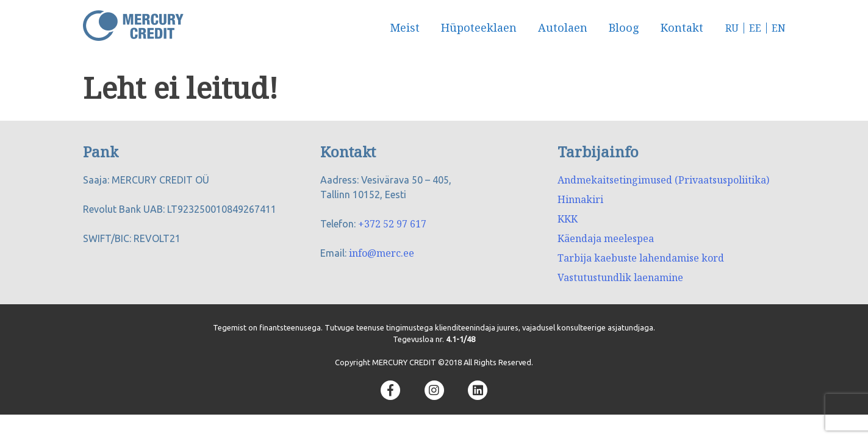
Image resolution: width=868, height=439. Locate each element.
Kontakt (682, 27)
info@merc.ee (382, 253)
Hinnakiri (580, 199)
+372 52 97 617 (392, 224)
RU (732, 28)
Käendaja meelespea (606, 238)
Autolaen (563, 27)
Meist (405, 27)
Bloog (624, 27)
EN (779, 28)
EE (755, 28)
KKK (568, 219)
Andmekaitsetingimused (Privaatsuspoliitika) (663, 180)
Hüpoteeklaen (479, 27)
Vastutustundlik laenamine (620, 277)
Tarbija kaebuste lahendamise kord (641, 258)
